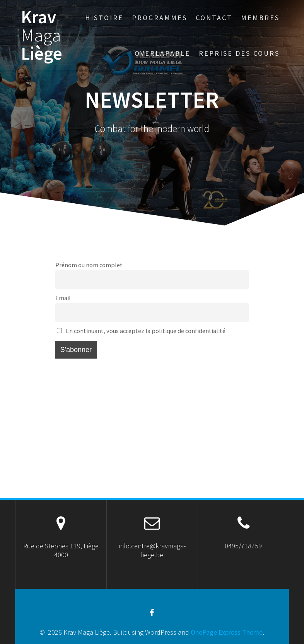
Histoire (104, 18)
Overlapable (162, 53)
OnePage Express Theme (227, 632)
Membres (260, 18)
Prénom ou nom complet (89, 265)
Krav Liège (42, 35)
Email (63, 298)
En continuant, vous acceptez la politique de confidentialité (141, 331)
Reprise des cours (239, 53)
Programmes (160, 18)
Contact (214, 18)
